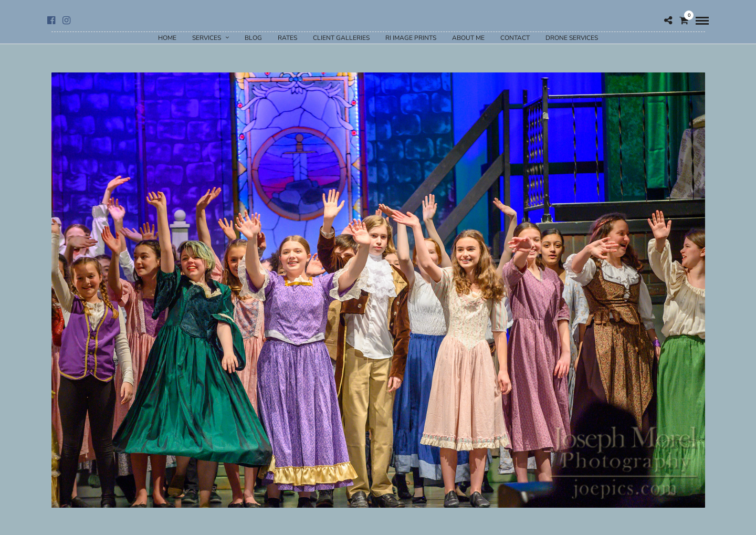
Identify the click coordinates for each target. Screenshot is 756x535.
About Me (468, 38)
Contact (515, 38)
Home (167, 38)
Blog (253, 38)
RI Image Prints (411, 38)
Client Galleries (341, 38)
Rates (287, 38)
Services (207, 38)
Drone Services (572, 38)
